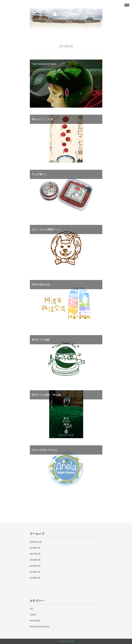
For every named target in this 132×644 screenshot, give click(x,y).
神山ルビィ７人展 (42, 119)
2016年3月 (35, 560)
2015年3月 (35, 566)
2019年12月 (36, 542)
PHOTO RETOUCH (40, 627)
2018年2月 (35, 548)
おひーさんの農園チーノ (46, 229)
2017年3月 (35, 554)
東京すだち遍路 (41, 340)
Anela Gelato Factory (45, 450)
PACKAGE (35, 621)
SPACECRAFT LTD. (67, 641)
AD (31, 609)
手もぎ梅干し (40, 174)
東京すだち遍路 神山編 (46, 395)
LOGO (33, 615)
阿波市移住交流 (41, 284)
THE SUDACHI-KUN (44, 64)
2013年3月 (35, 578)
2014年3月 (35, 572)
